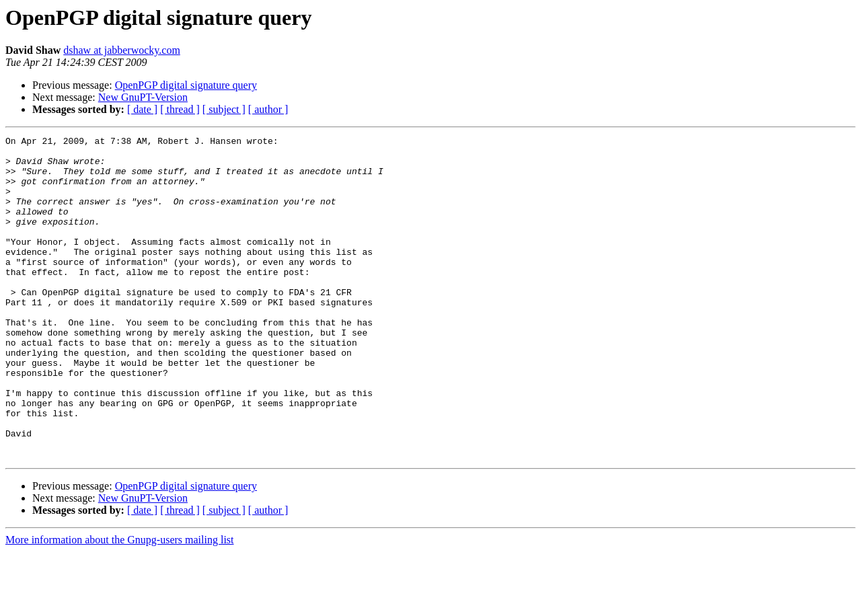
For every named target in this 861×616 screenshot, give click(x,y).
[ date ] (142, 109)
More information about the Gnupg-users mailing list (120, 604)
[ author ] (268, 109)
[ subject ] (224, 109)
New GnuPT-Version (143, 97)
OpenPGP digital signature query (186, 85)
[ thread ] (180, 109)
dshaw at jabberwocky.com (122, 50)
